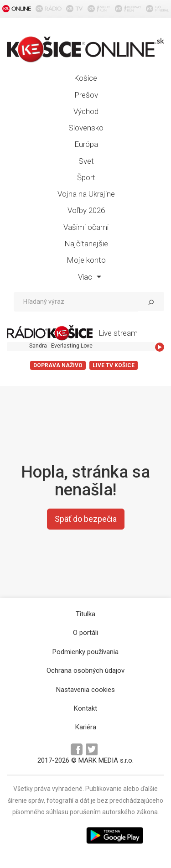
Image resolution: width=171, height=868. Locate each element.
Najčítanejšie (86, 244)
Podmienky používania (85, 652)
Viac (90, 277)
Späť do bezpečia (86, 519)
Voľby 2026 (86, 210)
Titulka (85, 614)
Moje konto (86, 260)
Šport (86, 177)
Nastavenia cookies (85, 690)
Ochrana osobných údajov (85, 670)
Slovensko (86, 128)
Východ (86, 111)
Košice (85, 78)
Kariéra (86, 727)
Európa (86, 144)
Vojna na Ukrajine (86, 194)
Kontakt (85, 708)
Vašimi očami (86, 227)
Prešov (86, 95)
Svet (86, 161)
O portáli (85, 633)
